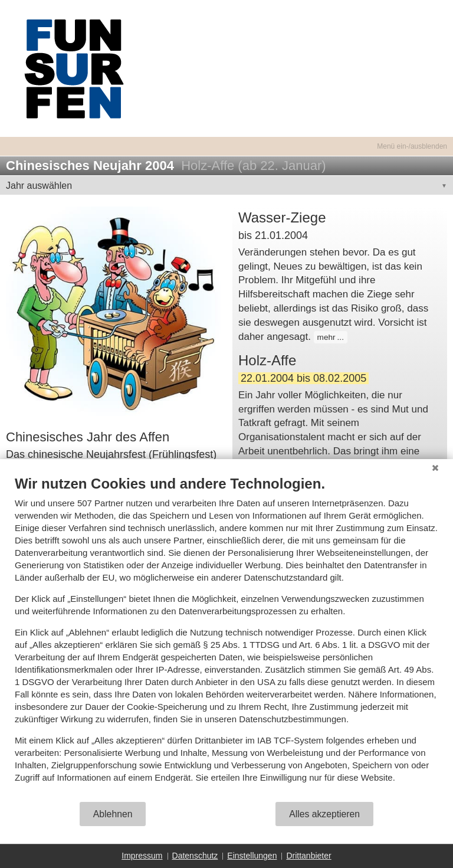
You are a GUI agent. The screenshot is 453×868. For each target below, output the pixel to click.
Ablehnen (113, 814)
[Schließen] (435, 468)
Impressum (142, 856)
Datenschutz (195, 856)
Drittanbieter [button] (308, 856)
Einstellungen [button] (252, 856)
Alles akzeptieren (324, 814)
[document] (226, 638)
